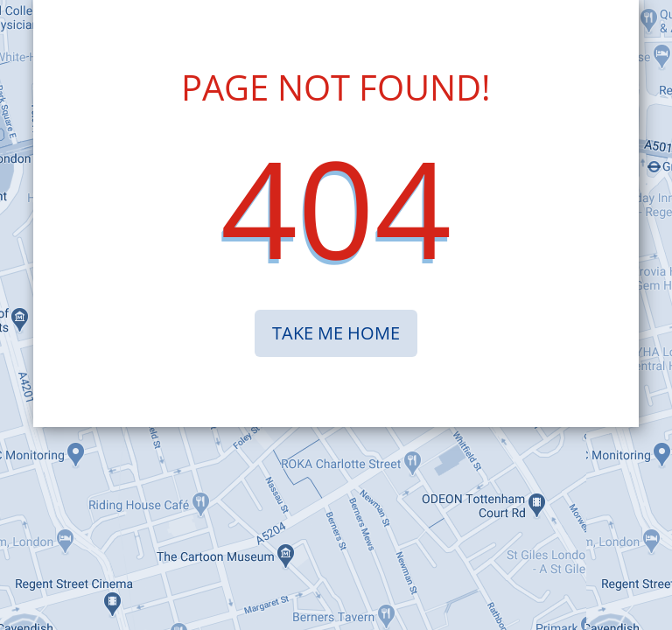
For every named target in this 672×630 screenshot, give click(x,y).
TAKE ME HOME (336, 333)
